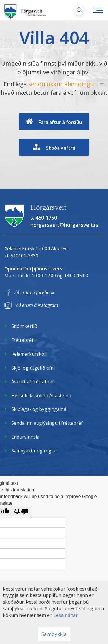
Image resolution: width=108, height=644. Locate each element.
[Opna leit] (79, 10)
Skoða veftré (61, 148)
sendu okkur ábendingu (61, 84)
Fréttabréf (22, 340)
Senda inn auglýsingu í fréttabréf (47, 423)
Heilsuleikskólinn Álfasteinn (41, 396)
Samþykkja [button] (54, 634)
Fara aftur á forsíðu (60, 122)
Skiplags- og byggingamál (39, 409)
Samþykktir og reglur (34, 451)
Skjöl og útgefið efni (33, 368)
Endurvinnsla (25, 437)
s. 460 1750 (44, 218)
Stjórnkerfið (24, 326)
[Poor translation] (21, 512)
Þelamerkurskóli (29, 354)
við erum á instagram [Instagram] (37, 305)
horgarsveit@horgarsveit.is (64, 225)
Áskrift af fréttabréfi (33, 382)
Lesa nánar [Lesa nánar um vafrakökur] (66, 615)
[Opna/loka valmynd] (98, 10)
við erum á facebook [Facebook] (34, 292)
